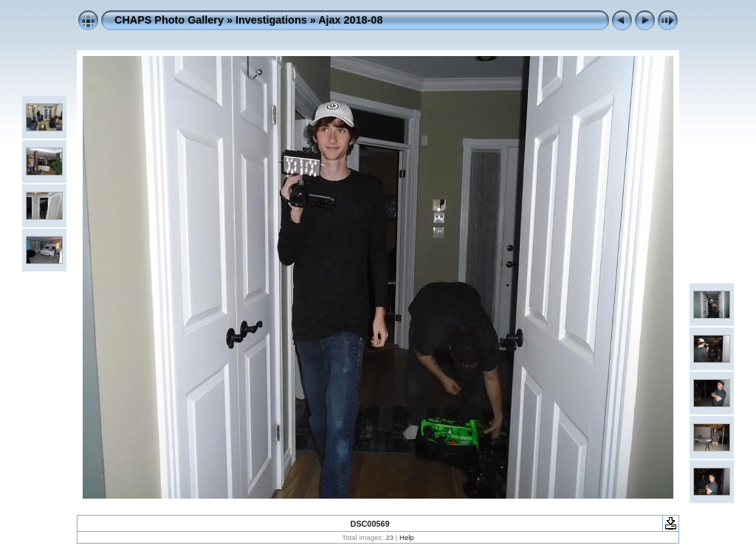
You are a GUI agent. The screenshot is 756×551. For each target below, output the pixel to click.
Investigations (271, 20)
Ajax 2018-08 (350, 20)
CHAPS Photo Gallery (169, 20)
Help (407, 537)
